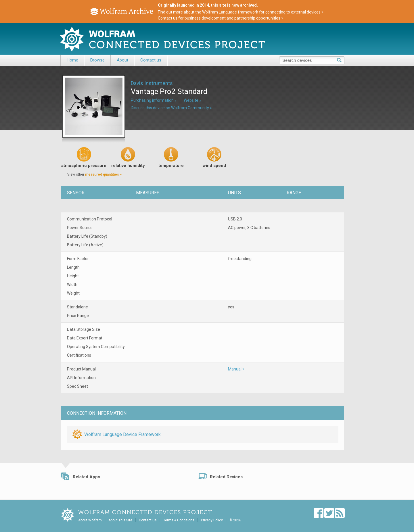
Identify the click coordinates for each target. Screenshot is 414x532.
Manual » (236, 369)
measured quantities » (103, 174)
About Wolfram (90, 520)
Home (72, 60)
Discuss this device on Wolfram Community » (171, 108)
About (122, 60)
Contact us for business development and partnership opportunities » (221, 18)
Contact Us (148, 520)
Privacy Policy (212, 520)
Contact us (151, 60)
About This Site (120, 520)
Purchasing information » (154, 100)
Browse (97, 60)
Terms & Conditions (179, 520)
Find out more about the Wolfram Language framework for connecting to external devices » (241, 12)
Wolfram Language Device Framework (122, 434)
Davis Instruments (152, 83)
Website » (192, 100)
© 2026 (235, 520)
